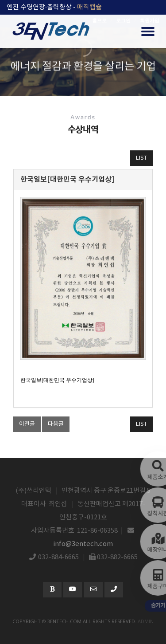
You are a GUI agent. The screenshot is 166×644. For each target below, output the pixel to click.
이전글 (27, 424)
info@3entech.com (83, 544)
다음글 (56, 424)
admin (146, 621)
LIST (141, 158)
